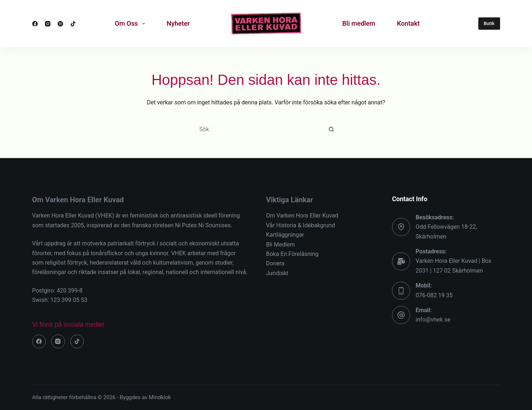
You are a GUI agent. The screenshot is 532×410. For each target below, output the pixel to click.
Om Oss (131, 24)
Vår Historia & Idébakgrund (301, 225)
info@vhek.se (433, 320)
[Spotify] (60, 24)
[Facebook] (35, 24)
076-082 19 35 (434, 295)
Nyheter (178, 23)
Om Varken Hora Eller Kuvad (302, 216)
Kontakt (409, 23)
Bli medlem (359, 23)
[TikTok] (73, 24)
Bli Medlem (281, 245)
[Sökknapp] (331, 129)
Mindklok (160, 397)
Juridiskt (277, 273)
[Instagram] (48, 24)
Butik (489, 23)
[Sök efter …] (259, 129)
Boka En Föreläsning (292, 254)
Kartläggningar (285, 235)
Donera (275, 263)
